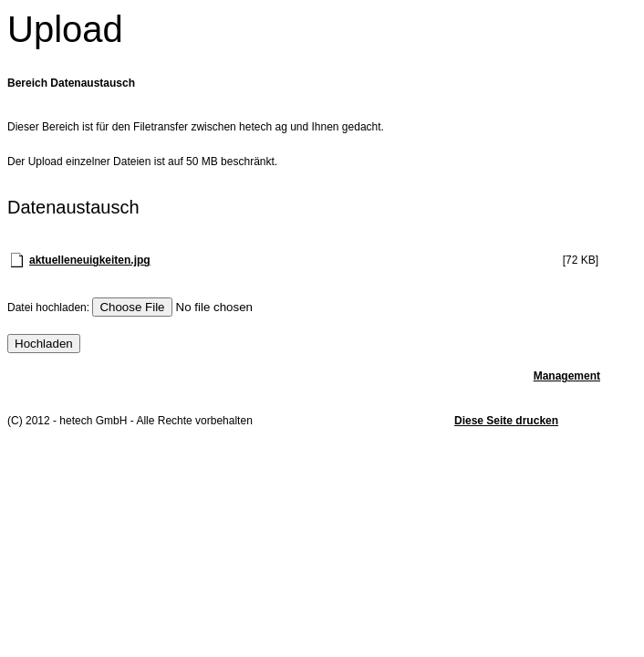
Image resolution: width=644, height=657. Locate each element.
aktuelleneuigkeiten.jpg (90, 260)
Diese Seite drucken (506, 421)
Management (567, 376)
